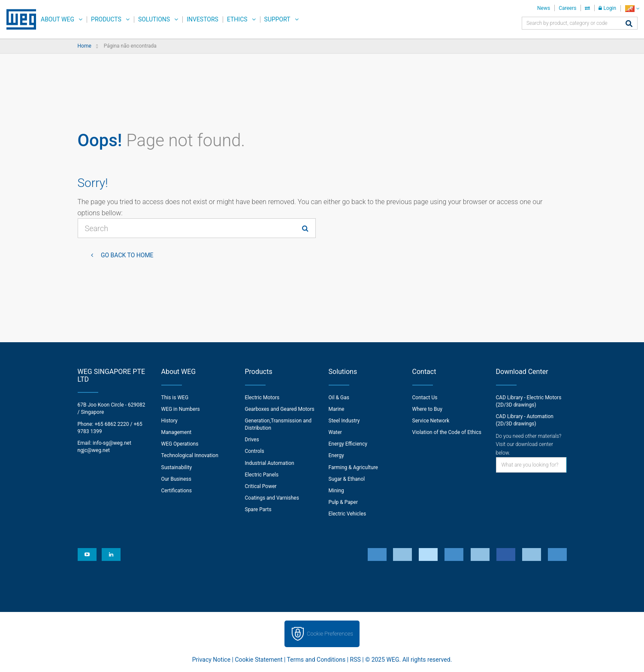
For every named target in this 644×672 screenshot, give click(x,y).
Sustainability (177, 467)
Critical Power (261, 486)
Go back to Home (127, 255)
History (169, 421)
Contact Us (425, 398)
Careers (567, 8)
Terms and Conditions (316, 660)
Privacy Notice (211, 660)
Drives (252, 440)
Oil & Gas (339, 398)
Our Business (177, 479)
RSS (355, 660)
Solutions (154, 19)
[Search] (629, 24)
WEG (18, 19)
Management (177, 432)
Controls (255, 451)
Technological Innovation (190, 455)
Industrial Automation (270, 463)
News (544, 8)
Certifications (177, 491)
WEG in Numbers (181, 409)
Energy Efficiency (348, 444)
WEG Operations (180, 444)
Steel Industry (344, 421)
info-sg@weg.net (112, 443)
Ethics (237, 19)
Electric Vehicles (348, 514)
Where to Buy (427, 409)
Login (607, 8)
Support (277, 19)
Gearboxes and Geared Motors (280, 409)
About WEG (57, 19)
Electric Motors (262, 398)
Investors (203, 19)
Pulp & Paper (343, 502)
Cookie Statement (259, 660)
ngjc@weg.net (94, 450)
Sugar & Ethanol (347, 479)
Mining (336, 491)
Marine (337, 409)
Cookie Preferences (330, 634)
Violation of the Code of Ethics (447, 432)
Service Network (431, 421)
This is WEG (175, 398)
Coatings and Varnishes (272, 498)
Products (106, 19)
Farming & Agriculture (353, 467)
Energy (336, 455)
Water (335, 432)
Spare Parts (258, 509)
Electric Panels (262, 475)
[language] (632, 8)
